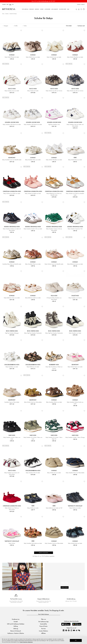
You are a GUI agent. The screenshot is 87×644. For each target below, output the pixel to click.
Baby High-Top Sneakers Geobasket (33, 333)
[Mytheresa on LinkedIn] (63, 630)
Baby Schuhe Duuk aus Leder (75, 543)
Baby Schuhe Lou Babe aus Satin (33, 194)
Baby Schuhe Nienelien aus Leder (75, 57)
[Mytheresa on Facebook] (66, 630)
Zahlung (16, 626)
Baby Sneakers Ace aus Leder (12, 91)
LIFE (13, 4)
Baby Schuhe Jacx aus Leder (54, 473)
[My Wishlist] (81, 9)
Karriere (44, 628)
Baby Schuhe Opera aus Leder (75, 367)
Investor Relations (43, 631)
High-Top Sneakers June (54, 125)
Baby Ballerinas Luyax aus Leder (75, 264)
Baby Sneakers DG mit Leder (33, 473)
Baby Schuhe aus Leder (33, 508)
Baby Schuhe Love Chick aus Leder (12, 194)
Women (4, 4)
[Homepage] (9, 9)
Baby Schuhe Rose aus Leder (75, 160)
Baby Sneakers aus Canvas (75, 298)
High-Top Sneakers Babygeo (12, 333)
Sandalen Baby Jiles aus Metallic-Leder (12, 264)
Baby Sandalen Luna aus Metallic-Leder (12, 160)
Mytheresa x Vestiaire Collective (16, 633)
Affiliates (43, 633)
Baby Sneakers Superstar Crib (75, 229)
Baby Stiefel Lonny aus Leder (33, 57)
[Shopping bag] (84, 9)
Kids (10, 4)
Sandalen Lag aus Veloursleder (12, 402)
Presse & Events (43, 626)
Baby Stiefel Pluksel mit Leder (12, 57)
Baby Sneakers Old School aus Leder (12, 125)
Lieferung (16, 628)
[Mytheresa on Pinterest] (69, 630)
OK (76, 640)
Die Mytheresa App (44, 622)
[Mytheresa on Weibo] (77, 630)
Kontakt (16, 622)
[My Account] (79, 9)
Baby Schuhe (12, 543)
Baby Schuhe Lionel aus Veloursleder (33, 402)
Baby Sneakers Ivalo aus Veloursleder (54, 543)
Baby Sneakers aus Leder (75, 333)
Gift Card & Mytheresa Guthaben (16, 624)
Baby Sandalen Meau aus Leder (33, 160)
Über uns (44, 619)
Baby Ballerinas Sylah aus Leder (33, 298)
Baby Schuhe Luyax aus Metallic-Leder (54, 264)
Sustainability (43, 624)
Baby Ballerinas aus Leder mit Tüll (54, 508)
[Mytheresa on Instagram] (71, 630)
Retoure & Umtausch (16, 631)
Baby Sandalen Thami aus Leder (33, 264)
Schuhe (7, 14)
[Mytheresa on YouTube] (74, 630)
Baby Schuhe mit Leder (33, 91)
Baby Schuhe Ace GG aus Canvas (54, 91)
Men (8, 4)
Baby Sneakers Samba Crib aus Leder (33, 229)
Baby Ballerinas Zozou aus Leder (12, 298)
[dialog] (44, 640)
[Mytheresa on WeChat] (79, 630)
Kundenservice (16, 619)
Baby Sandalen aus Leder (12, 367)
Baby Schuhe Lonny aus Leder (54, 57)
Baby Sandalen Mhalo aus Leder (54, 402)
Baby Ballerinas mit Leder (33, 367)
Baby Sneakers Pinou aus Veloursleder (75, 473)
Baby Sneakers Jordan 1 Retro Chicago (75, 437)
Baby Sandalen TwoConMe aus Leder (33, 543)
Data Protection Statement (26, 642)
